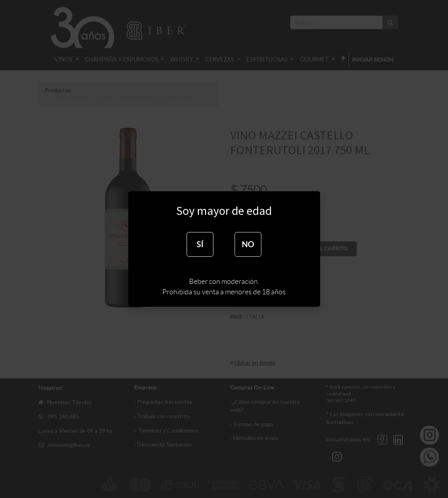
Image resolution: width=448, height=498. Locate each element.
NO (248, 244)
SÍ (200, 244)
